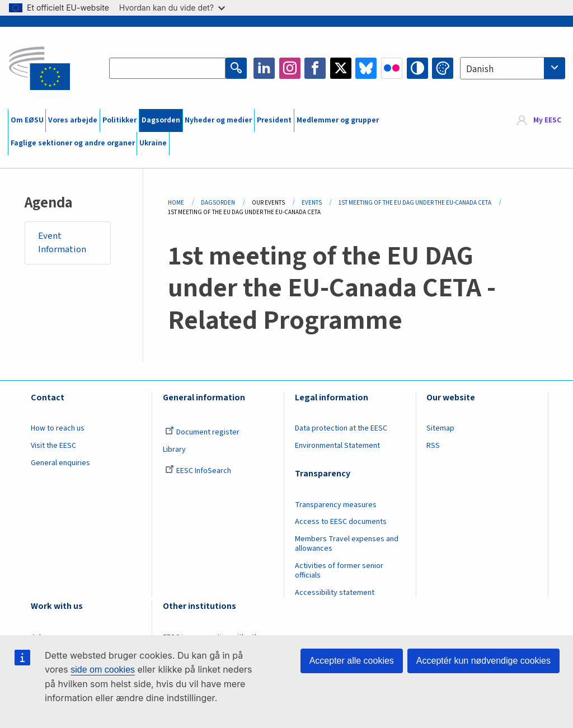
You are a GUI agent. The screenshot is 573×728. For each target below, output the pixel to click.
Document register (202, 432)
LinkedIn (264, 68)
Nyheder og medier (218, 120)
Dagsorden (161, 120)
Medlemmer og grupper (338, 120)
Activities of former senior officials (339, 571)
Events (312, 203)
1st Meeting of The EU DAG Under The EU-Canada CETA (415, 203)
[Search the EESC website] (167, 68)
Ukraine (153, 143)
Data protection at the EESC (341, 428)
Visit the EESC (53, 446)
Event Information (62, 243)
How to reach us (58, 428)
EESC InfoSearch (198, 471)
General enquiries (60, 463)
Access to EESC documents (341, 522)
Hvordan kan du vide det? (172, 8)
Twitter (341, 68)
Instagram (290, 68)
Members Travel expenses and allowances (347, 544)
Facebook (315, 68)
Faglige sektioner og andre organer (73, 143)
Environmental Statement (337, 446)
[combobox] (513, 68)
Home (176, 203)
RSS (433, 446)
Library (174, 450)
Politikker (119, 120)
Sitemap (440, 428)
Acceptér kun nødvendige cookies (483, 661)
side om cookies (103, 670)
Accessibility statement (335, 593)
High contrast (417, 68)
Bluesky (366, 68)
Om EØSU (27, 120)
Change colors (443, 68)
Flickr (392, 68)
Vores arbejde (73, 120)
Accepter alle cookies (352, 661)
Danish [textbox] (480, 69)
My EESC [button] (547, 120)
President (274, 120)
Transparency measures (336, 505)
